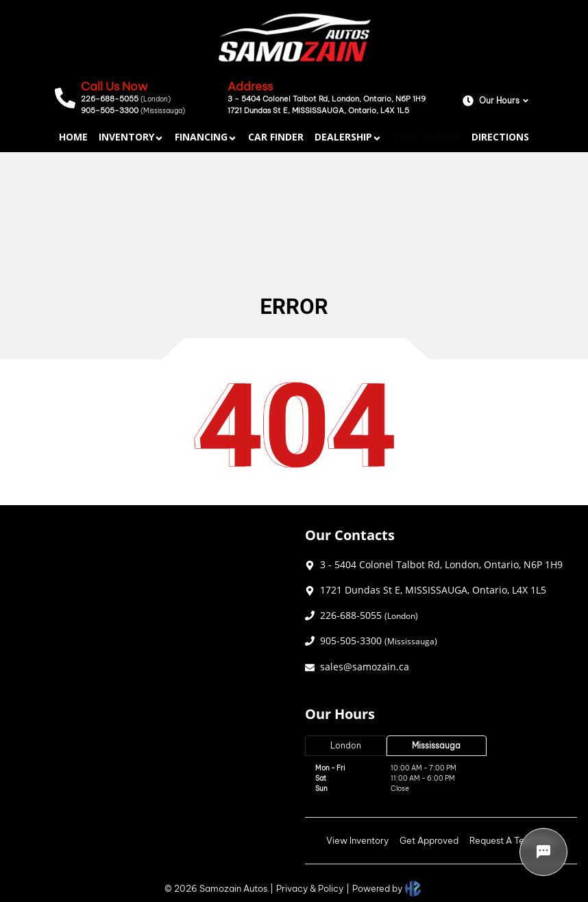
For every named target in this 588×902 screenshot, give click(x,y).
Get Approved (429, 840)
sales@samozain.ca (365, 667)
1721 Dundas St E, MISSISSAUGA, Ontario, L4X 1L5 (318, 110)
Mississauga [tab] (436, 745)
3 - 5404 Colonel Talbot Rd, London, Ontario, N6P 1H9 (327, 99)
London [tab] (346, 745)
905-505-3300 (133, 110)
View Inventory (357, 840)
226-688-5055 (126, 99)
